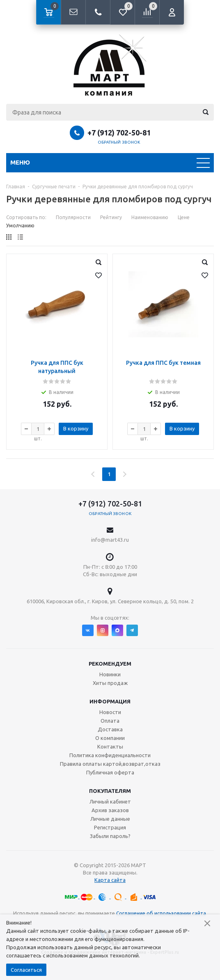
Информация (110, 701)
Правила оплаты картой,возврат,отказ (110, 764)
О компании (110, 738)
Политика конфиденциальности (110, 755)
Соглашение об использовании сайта (161, 913)
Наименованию (150, 217)
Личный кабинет (110, 801)
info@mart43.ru (110, 540)
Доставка (110, 729)
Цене (184, 217)
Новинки (110, 674)
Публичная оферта (110, 772)
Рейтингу (111, 217)
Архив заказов (110, 810)
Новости (110, 712)
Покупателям (110, 791)
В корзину (76, 428)
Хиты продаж (110, 683)
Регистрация (110, 827)
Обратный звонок (119, 142)
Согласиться (26, 970)
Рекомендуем (110, 664)
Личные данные (110, 819)
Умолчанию (20, 226)
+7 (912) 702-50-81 (119, 133)
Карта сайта (110, 880)
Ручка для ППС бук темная (163, 363)
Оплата (110, 721)
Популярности (73, 217)
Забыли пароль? (110, 836)
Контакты (110, 746)
